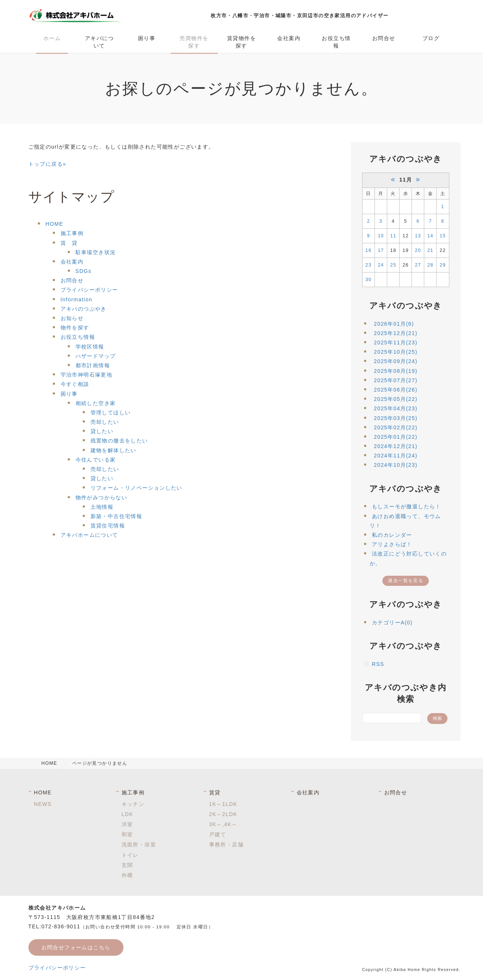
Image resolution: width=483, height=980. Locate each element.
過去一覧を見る (406, 581)
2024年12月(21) (395, 446)
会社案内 (289, 38)
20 (418, 250)
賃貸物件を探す (241, 42)
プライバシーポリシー (89, 290)
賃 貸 (69, 243)
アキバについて (99, 42)
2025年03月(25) (395, 418)
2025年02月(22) (395, 427)
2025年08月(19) (395, 371)
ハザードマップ (96, 356)
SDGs (84, 271)
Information (77, 299)
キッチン (133, 804)
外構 (127, 875)
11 (393, 236)
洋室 (127, 824)
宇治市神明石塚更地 (87, 375)
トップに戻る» (48, 164)
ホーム (52, 38)
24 (381, 265)
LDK (127, 814)
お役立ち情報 (336, 42)
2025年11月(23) (395, 343)
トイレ (130, 855)
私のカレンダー (392, 535)
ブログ (431, 38)
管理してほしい (111, 413)
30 (369, 280)
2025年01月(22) (395, 437)
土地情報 (102, 507)
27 (418, 265)
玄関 (127, 865)
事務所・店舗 (226, 844)
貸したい (102, 431)
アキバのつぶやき (84, 309)
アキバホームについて (89, 535)
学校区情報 (90, 347)
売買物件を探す (194, 42)
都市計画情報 (93, 365)
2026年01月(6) (394, 324)
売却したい (105, 422)
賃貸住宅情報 (108, 526)
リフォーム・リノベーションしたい (137, 488)
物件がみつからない (102, 497)
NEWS (43, 804)
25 (393, 265)
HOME (55, 224)
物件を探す (75, 328)
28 (430, 265)
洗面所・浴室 (139, 844)
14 (430, 236)
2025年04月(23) (395, 408)
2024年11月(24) (395, 456)
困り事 (147, 38)
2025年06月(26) (395, 390)
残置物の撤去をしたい (119, 441)
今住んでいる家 (96, 460)
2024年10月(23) (395, 465)
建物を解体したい (114, 450)
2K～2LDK (223, 814)
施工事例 (72, 233)
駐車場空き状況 (96, 252)
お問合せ (384, 38)
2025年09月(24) (395, 361)
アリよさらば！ (392, 544)
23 (369, 265)
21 (430, 250)
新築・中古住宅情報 (117, 516)
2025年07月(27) (395, 380)
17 (381, 250)
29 (443, 265)
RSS (378, 664)
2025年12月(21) (395, 333)
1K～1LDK (223, 804)
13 (418, 236)
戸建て (218, 834)
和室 (127, 834)
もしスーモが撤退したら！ (406, 506)
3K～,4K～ (223, 824)
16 (369, 250)
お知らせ (72, 318)
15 (443, 236)
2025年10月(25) (395, 352)
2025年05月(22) (395, 399)
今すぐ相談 (75, 384)
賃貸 (215, 792)
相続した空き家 (96, 403)
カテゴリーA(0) (392, 623)
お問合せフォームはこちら (76, 947)
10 (381, 236)
